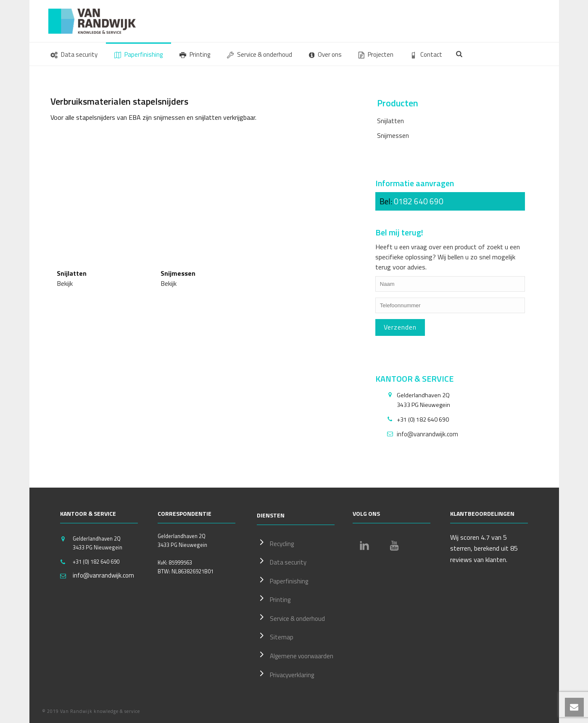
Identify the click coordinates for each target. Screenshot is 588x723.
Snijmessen (393, 136)
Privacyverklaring (285, 674)
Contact (426, 54)
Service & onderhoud (260, 54)
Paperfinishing (138, 54)
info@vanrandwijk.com (427, 434)
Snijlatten (390, 121)
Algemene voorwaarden (295, 655)
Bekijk (65, 283)
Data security (74, 54)
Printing (195, 54)
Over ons (326, 54)
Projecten (376, 54)
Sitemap (275, 636)
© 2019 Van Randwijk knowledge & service (91, 711)
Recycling (275, 543)
